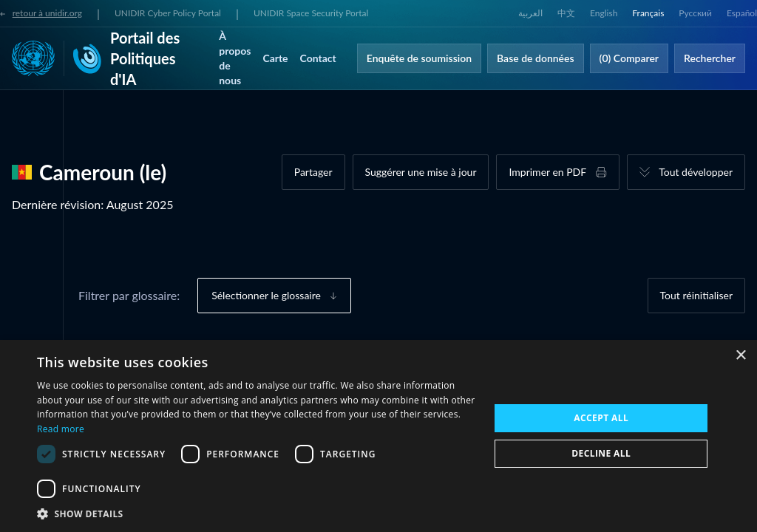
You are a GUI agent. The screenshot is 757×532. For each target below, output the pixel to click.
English (604, 13)
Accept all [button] (601, 418)
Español (742, 13)
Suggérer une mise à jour (421, 172)
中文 (566, 13)
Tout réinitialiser (696, 295)
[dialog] (378, 436)
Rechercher (710, 58)
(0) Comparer (629, 58)
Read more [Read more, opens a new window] (61, 429)
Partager (313, 172)
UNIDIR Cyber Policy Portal (168, 13)
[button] (257, 514)
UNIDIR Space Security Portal (311, 13)
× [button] (740, 356)
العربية (530, 13)
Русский (695, 13)
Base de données (536, 58)
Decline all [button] (601, 453)
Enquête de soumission (419, 58)
